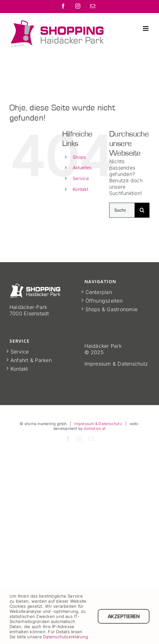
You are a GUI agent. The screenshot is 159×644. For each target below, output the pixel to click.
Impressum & (101, 364)
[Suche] (142, 210)
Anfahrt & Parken (31, 360)
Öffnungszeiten (104, 301)
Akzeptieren (124, 616)
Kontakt (80, 189)
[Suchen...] (122, 210)
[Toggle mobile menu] (146, 28)
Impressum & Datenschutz (98, 424)
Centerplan (99, 292)
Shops (79, 157)
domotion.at (95, 428)
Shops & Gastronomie (112, 309)
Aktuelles (82, 168)
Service (81, 178)
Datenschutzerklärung (66, 637)
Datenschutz (133, 364)
